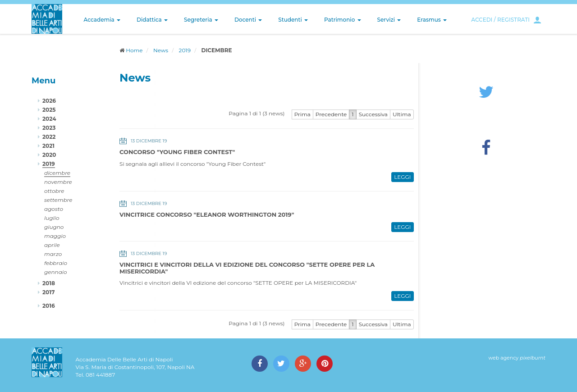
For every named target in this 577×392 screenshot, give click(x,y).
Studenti (293, 20)
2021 (48, 146)
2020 (49, 155)
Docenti (248, 20)
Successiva (373, 114)
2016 (49, 306)
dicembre (57, 173)
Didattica (152, 20)
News (161, 50)
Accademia (102, 20)
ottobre (54, 191)
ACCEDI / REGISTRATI (500, 20)
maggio (55, 236)
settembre (58, 200)
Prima (302, 114)
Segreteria (201, 20)
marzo (53, 254)
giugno (54, 227)
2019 (185, 50)
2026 (49, 101)
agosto (54, 209)
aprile (52, 245)
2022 (49, 137)
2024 (49, 119)
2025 (49, 110)
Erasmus (432, 20)
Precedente (331, 114)
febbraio (56, 263)
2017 (48, 292)
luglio (52, 218)
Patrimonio (343, 20)
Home (134, 50)
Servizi (389, 20)
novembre (58, 182)
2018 (49, 283)
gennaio (56, 272)
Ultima (402, 114)
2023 (49, 128)
